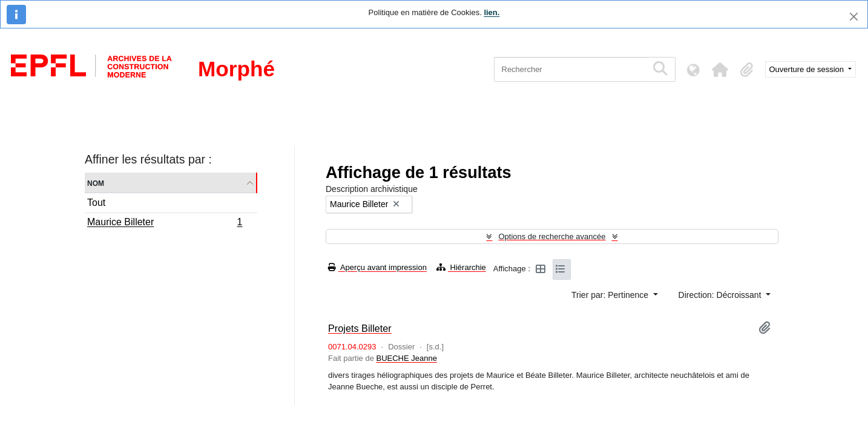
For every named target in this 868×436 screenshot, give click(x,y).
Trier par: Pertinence (611, 295)
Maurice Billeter (165, 223)
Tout (96, 203)
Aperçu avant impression (377, 267)
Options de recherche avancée (552, 236)
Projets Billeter (360, 328)
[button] (720, 70)
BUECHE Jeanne (406, 358)
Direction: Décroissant (721, 295)
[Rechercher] (570, 69)
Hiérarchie (461, 267)
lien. (492, 12)
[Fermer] (854, 17)
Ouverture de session (808, 69)
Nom (96, 183)
